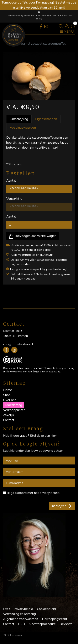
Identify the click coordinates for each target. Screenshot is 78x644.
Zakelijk (9, 415)
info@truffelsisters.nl (18, 344)
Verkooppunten (14, 410)
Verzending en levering (19, 614)
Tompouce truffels (15, 3)
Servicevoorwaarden (17, 372)
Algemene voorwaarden (21, 619)
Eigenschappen (46, 119)
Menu (67, 32)
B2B (21, 624)
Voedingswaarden (23, 128)
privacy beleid (50, 493)
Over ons (10, 400)
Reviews (66, 624)
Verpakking (14, 199)
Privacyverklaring (65, 368)
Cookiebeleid (46, 609)
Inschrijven (62, 506)
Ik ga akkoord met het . (34, 493)
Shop (7, 395)
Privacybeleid (23, 609)
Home (8, 390)
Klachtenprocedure (42, 624)
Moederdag (14, 405)
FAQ (6, 609)
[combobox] (39, 189)
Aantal (11, 181)
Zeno (18, 635)
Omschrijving (19, 119)
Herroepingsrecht (55, 619)
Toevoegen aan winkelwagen (33, 236)
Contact (9, 420)
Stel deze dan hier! (43, 436)
